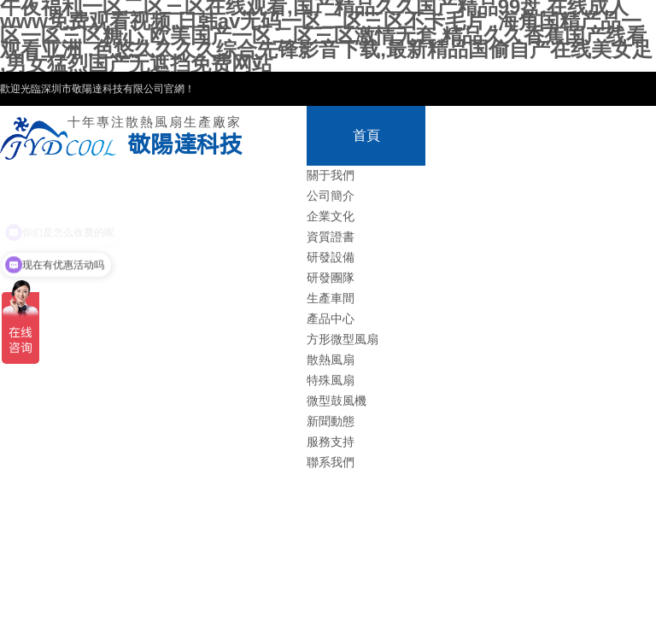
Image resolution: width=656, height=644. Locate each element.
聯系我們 (331, 463)
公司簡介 (331, 196)
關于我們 (331, 176)
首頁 (366, 135)
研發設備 (331, 258)
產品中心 (331, 319)
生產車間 (331, 299)
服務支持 (331, 442)
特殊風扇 (331, 381)
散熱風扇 (331, 360)
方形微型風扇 (343, 340)
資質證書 (331, 237)
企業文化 (331, 217)
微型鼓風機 (337, 401)
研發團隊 (331, 278)
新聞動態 (331, 422)
